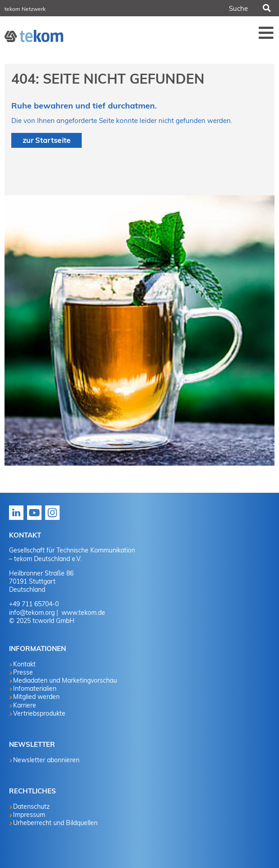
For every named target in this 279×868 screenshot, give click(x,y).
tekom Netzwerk (25, 9)
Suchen (266, 8)
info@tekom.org (32, 613)
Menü (266, 33)
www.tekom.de (82, 613)
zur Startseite (46, 140)
